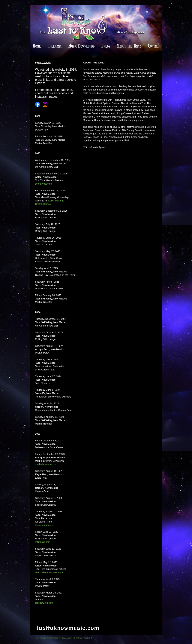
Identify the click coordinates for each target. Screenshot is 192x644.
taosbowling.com (44, 603)
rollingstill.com (43, 542)
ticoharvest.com (43, 184)
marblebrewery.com (45, 464)
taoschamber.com (45, 525)
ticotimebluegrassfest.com (49, 572)
